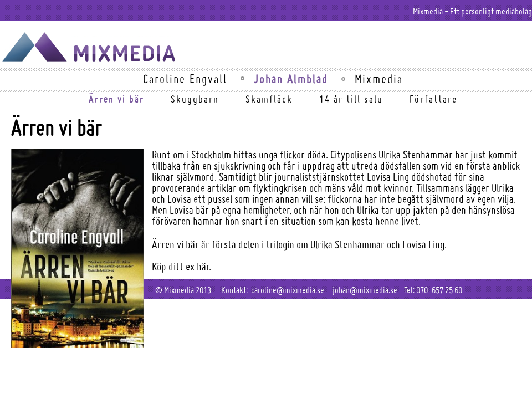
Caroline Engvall (185, 79)
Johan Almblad (291, 79)
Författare (433, 99)
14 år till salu (351, 99)
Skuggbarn (195, 99)
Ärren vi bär (116, 99)
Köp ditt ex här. (181, 266)
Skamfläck (269, 99)
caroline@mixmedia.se (288, 290)
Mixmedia (379, 79)
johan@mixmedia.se (365, 290)
